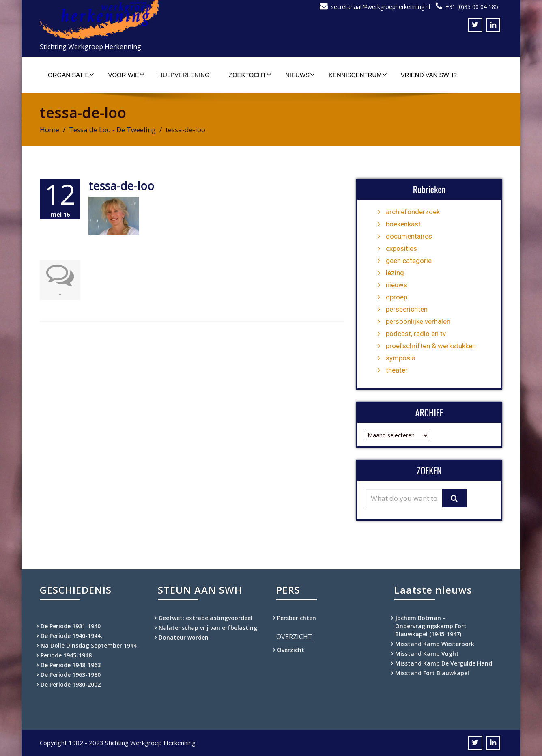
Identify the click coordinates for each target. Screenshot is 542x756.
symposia (401, 358)
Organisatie (71, 75)
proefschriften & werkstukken (431, 346)
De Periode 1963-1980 (71, 675)
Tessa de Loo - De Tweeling (112, 130)
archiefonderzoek (413, 212)
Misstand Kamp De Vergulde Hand (444, 663)
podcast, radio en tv (416, 334)
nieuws (397, 285)
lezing (395, 273)
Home (49, 130)
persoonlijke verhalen (418, 321)
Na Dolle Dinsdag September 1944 (89, 645)
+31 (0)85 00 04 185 (472, 7)
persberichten (407, 309)
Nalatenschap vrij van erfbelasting (208, 628)
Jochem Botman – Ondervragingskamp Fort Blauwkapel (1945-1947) (431, 626)
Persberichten (297, 618)
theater (397, 370)
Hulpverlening (184, 75)
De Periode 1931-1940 (71, 626)
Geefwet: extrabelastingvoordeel (205, 618)
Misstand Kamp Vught (427, 654)
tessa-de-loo (122, 185)
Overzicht (291, 650)
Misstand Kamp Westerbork (435, 644)
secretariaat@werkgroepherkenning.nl (381, 7)
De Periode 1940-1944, (71, 636)
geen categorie (409, 261)
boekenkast (403, 224)
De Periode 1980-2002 (71, 684)
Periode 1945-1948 (66, 655)
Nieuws (300, 75)
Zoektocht (250, 75)
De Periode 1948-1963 (71, 665)
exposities (401, 248)
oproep (397, 297)
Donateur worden (184, 637)
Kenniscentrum (358, 75)
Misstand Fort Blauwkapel (432, 673)
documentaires (409, 236)
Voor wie (126, 75)
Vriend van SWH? (429, 75)
